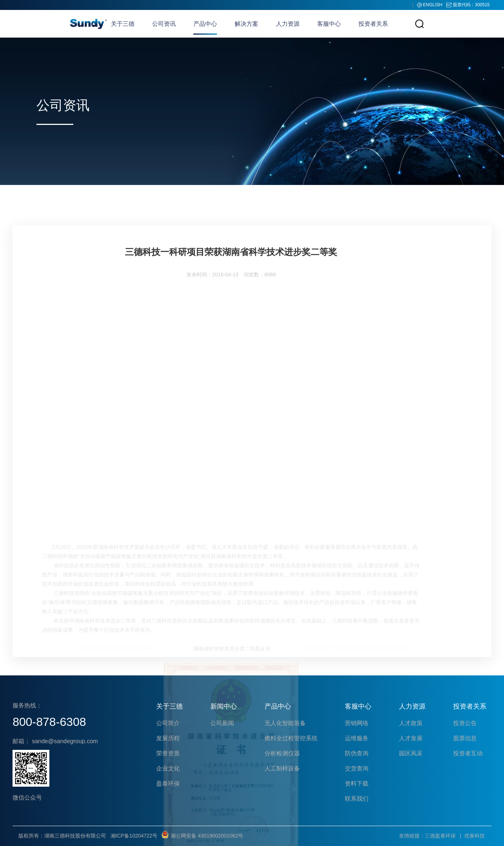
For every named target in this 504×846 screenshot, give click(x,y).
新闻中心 (224, 706)
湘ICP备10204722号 (134, 836)
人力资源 (288, 24)
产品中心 (205, 24)
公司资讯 (164, 24)
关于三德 (123, 24)
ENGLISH (433, 5)
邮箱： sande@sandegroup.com (55, 741)
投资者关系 (373, 24)
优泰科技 (475, 836)
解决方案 (246, 24)
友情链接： (412, 836)
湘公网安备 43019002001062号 (202, 836)
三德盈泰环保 (440, 836)
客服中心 (329, 24)
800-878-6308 (49, 722)
